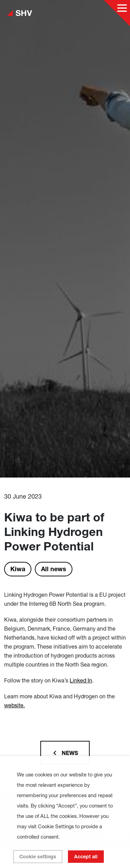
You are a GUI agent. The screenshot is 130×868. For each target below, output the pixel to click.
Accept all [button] (86, 857)
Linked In (81, 680)
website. (14, 705)
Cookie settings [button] (38, 857)
